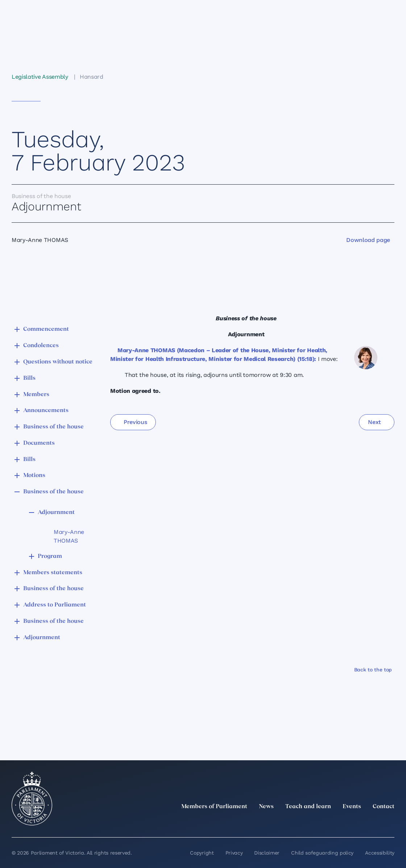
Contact (384, 807)
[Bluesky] (390, 823)
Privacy (234, 853)
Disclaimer (267, 853)
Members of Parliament (214, 807)
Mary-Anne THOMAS (69, 536)
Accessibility (380, 853)
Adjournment (56, 513)
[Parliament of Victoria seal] (32, 799)
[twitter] (310, 823)
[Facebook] (358, 823)
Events (352, 807)
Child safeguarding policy (322, 853)
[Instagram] (342, 823)
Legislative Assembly (40, 77)
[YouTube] (374, 823)
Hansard (92, 77)
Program (50, 556)
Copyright (202, 853)
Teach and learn (308, 807)
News (266, 807)
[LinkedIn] (326, 823)
